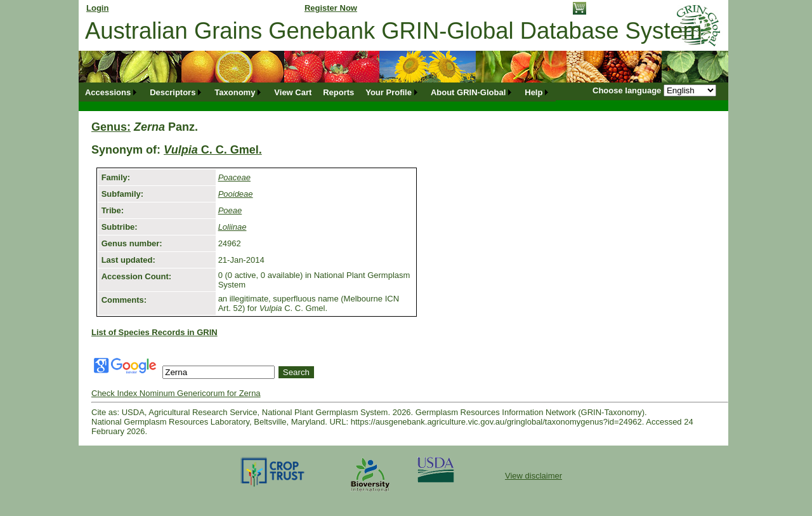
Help (534, 92)
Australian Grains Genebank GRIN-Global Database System (394, 31)
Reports (338, 92)
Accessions (108, 92)
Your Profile (389, 92)
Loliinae (232, 227)
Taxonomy (235, 92)
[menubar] (318, 92)
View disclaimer (534, 476)
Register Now (331, 8)
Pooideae (236, 194)
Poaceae (234, 177)
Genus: (111, 127)
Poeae (230, 210)
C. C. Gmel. (213, 150)
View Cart (293, 92)
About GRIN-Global (468, 92)
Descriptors (173, 92)
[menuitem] (112, 92)
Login (97, 8)
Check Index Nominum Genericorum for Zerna (176, 393)
